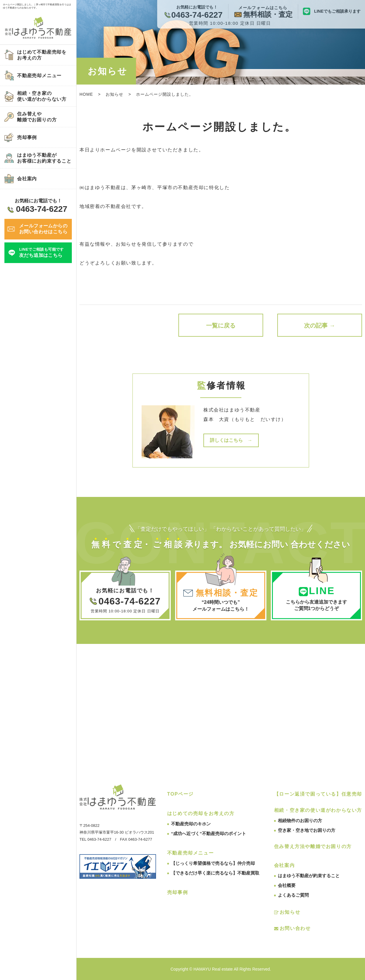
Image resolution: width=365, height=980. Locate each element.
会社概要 (287, 885)
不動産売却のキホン (191, 824)
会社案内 (284, 865)
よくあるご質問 (293, 895)
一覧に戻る (221, 325)
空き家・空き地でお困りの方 (307, 830)
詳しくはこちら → (231, 440)
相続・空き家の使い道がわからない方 (318, 810)
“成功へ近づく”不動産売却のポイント (209, 833)
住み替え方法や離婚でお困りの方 (313, 846)
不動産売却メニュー (190, 853)
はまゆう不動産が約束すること (309, 876)
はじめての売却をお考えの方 (201, 813)
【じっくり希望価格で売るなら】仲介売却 (213, 863)
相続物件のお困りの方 (300, 820)
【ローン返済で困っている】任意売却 (318, 794)
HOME (86, 94)
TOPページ (180, 794)
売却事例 (177, 892)
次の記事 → (320, 325)
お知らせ (115, 94)
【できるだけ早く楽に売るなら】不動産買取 (215, 873)
